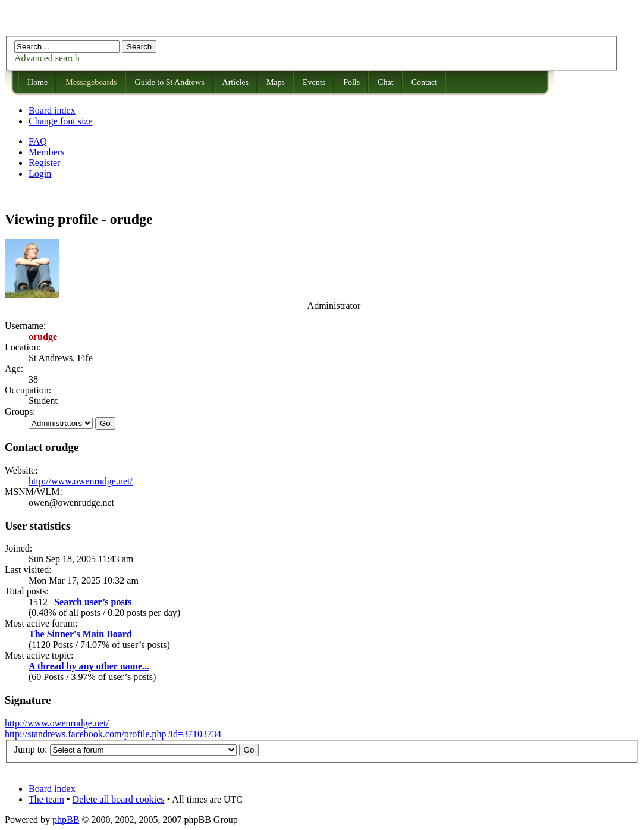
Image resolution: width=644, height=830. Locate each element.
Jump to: (31, 749)
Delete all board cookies (119, 799)
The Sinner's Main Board (80, 634)
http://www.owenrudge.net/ (81, 481)
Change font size (61, 121)
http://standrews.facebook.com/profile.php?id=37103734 (113, 734)
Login (40, 173)
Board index (52, 110)
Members (46, 152)
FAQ (38, 141)
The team (46, 799)
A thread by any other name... (89, 666)
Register (44, 163)
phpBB (66, 820)
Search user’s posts (93, 602)
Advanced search (47, 58)
